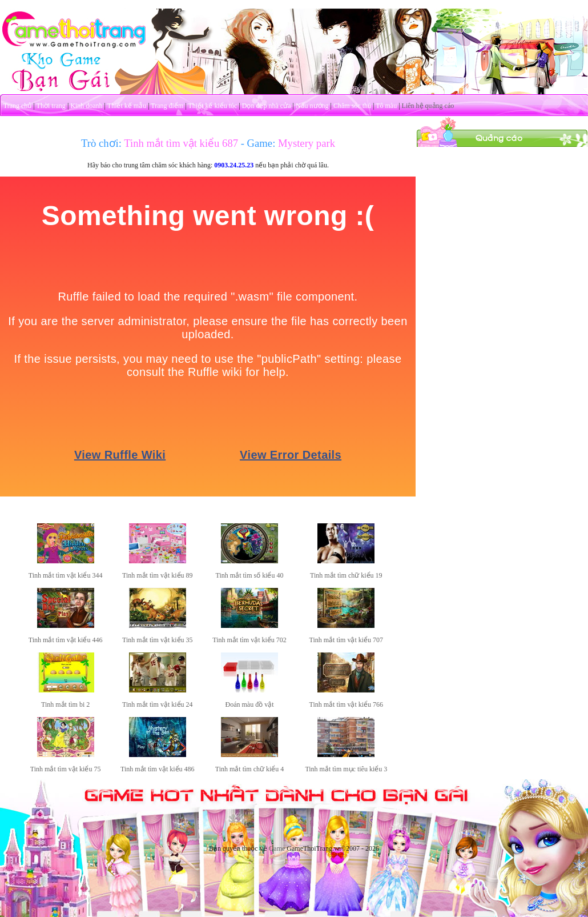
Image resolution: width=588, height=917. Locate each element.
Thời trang (51, 106)
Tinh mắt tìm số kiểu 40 (250, 575)
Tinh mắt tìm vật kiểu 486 (158, 769)
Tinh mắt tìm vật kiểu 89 (158, 575)
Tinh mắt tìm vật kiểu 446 (66, 640)
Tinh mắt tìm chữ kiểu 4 (250, 769)
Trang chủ (18, 106)
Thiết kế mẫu (127, 106)
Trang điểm (167, 106)
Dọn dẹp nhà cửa (267, 106)
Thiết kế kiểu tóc (212, 106)
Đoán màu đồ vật (250, 704)
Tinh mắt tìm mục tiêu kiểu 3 (346, 769)
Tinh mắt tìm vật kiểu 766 (347, 704)
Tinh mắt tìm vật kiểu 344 (66, 575)
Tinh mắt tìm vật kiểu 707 (347, 640)
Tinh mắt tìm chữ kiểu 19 (346, 575)
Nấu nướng (312, 106)
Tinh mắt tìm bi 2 (65, 704)
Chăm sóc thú (352, 106)
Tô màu (386, 106)
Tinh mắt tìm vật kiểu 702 (249, 640)
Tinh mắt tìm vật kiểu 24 (158, 704)
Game (277, 848)
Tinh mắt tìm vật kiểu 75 (66, 769)
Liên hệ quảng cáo (428, 106)
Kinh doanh (86, 106)
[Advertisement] (502, 219)
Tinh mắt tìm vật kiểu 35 (158, 640)
